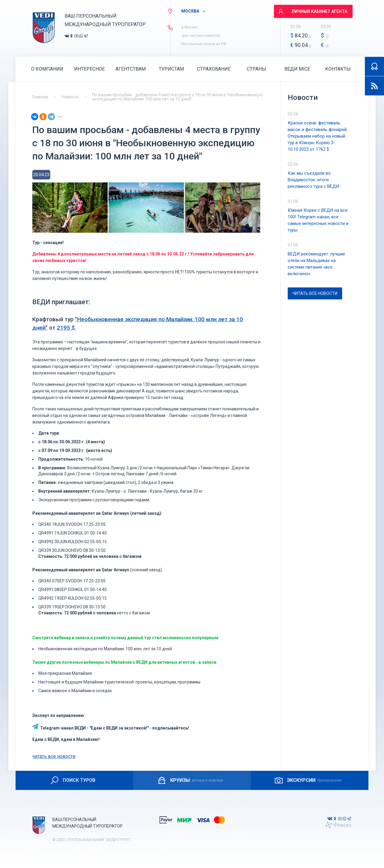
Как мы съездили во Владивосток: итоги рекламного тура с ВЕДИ (313, 180)
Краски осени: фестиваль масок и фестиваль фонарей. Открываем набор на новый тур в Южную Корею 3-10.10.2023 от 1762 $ (318, 136)
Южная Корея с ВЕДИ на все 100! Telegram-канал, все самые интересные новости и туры (318, 220)
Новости (70, 97)
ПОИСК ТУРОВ (73, 780)
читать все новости (54, 756)
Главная (40, 97)
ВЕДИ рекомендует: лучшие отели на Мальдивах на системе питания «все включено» (316, 264)
